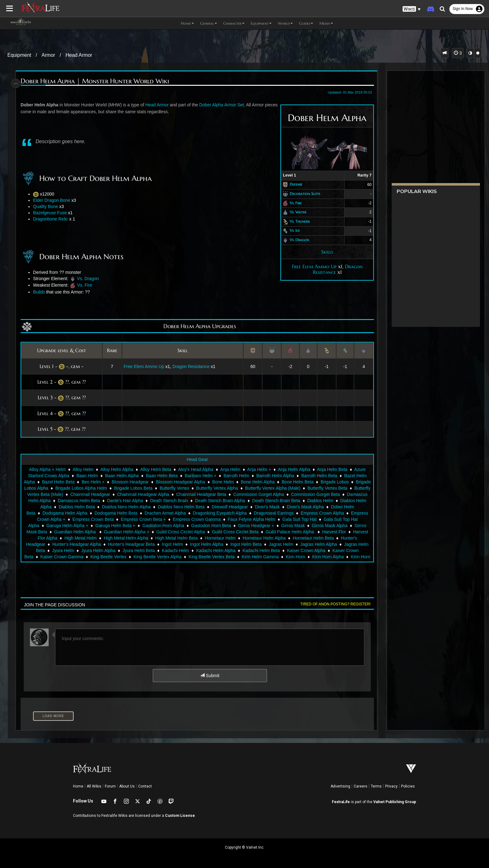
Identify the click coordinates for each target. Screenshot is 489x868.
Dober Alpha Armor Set (224, 105)
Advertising (340, 786)
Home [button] (187, 23)
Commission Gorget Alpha (308, 494)
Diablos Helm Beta (142, 507)
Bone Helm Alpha (275, 482)
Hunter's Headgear (172, 544)
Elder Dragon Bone (54, 200)
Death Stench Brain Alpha (284, 501)
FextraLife (341, 802)
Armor (48, 55)
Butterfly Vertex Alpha (258, 488)
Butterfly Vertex (215, 488)
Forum (110, 786)
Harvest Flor (128, 538)
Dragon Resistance (192, 366)
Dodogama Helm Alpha (138, 513)
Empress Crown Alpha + (135, 519)
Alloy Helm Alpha (116, 469)
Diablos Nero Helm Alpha (191, 507)
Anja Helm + (259, 469)
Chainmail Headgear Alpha (193, 494)
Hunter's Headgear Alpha (221, 544)
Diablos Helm (58, 507)
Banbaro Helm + (200, 476)
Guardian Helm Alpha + (234, 532)
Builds (42, 292)
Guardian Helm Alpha (183, 532)
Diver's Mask (332, 507)
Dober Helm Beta (91, 513)
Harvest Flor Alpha (165, 538)
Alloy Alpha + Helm (47, 469)
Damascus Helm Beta (143, 501)
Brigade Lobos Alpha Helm (122, 488)
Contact (145, 786)
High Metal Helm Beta (302, 538)
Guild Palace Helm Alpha (85, 538)
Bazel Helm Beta (75, 482)
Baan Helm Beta (162, 476)
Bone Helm (240, 482)
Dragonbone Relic (53, 219)
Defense (293, 184)
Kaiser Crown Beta (168, 557)
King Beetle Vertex (261, 557)
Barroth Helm (236, 476)
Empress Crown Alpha (82, 519)
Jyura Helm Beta (290, 550)
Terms (376, 786)
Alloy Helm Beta (155, 469)
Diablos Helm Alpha (97, 507)
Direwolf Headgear (294, 507)
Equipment (19, 55)
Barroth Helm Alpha (275, 476)
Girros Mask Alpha (96, 532)
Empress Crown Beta (186, 519)
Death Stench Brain (233, 501)
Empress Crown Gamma (289, 519)
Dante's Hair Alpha (189, 501)
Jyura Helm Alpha (250, 550)
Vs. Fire (292, 203)
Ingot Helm (317, 544)
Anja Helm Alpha (294, 469)
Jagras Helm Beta (179, 550)
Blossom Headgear (147, 482)
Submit (209, 676)
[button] (412, 9)
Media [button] (326, 23)
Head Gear (197, 459)
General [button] (209, 23)
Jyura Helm (215, 550)
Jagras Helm (99, 550)
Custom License (180, 816)
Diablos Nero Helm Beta (246, 507)
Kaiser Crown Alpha (123, 557)
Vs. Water (295, 212)
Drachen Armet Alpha (238, 513)
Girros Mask (59, 532)
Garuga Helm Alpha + (162, 526)
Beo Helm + (110, 482)
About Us (127, 786)
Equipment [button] (261, 23)
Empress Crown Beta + (236, 519)
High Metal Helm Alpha (252, 538)
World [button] (285, 23)
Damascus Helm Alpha (93, 501)
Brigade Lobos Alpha (69, 488)
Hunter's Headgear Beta (276, 544)
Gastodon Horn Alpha (258, 526)
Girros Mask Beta (138, 532)
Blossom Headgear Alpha (198, 482)
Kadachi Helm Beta (78, 557)
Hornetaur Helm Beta (126, 544)
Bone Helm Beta (315, 482)
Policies (408, 786)
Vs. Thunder (296, 221)
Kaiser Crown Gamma (215, 557)
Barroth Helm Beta (319, 476)
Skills (324, 252)
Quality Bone (48, 206)
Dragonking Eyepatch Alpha (293, 513)
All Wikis (94, 786)
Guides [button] (306, 23)
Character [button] (234, 23)
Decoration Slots (301, 194)
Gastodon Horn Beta (306, 526)
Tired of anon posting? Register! (332, 604)
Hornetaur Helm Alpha (77, 544)
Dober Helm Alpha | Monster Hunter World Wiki (98, 81)
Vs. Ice (291, 231)
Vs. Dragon (296, 240)
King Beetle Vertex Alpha (310, 557)
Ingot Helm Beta (64, 550)
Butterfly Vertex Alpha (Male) (313, 488)
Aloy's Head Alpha (195, 469)
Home (78, 786)
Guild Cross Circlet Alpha (288, 532)
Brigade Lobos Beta (174, 488)
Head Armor (79, 55)
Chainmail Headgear (139, 494)
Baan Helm (87, 476)
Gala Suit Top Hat (63, 526)
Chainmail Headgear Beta (250, 494)
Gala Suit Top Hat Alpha (111, 526)
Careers (361, 786)
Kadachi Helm (327, 550)
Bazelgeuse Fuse (53, 213)
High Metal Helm (206, 538)
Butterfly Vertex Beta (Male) (86, 494)
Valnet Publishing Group (395, 802)
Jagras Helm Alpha (137, 550)
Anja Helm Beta (332, 469)
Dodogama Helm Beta (189, 513)
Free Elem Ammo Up (311, 266)
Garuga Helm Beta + (210, 526)
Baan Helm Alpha (122, 476)
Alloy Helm (83, 469)
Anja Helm (230, 469)
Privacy (391, 786)
